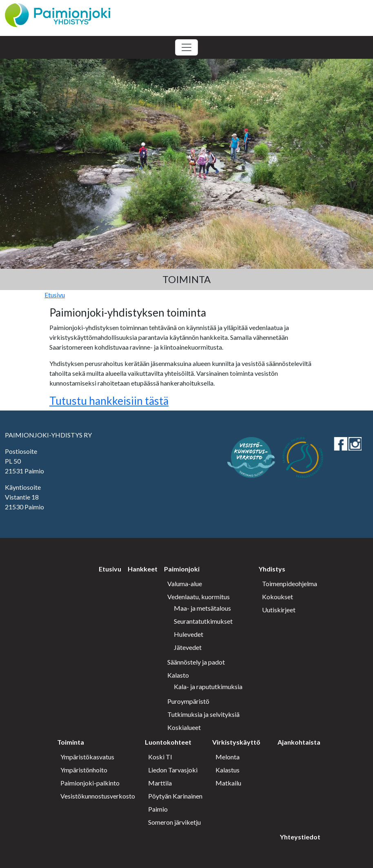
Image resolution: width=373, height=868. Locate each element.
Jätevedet (188, 647)
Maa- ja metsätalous (202, 608)
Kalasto (178, 675)
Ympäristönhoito (84, 770)
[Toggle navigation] (186, 47)
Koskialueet (184, 727)
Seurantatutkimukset (203, 621)
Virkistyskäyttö (236, 742)
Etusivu (55, 295)
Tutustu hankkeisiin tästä (109, 401)
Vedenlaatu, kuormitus (199, 597)
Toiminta (71, 742)
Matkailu (228, 783)
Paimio (158, 809)
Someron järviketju (174, 822)
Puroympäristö (188, 701)
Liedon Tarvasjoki (173, 770)
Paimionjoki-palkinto (90, 783)
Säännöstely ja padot (196, 662)
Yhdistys (272, 569)
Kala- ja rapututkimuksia (208, 686)
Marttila (160, 783)
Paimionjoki (182, 569)
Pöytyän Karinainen (175, 796)
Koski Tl (160, 757)
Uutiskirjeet (279, 610)
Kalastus (228, 770)
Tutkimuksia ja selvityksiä (203, 714)
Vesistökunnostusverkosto (98, 796)
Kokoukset (278, 597)
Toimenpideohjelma (290, 584)
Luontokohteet (168, 742)
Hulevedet (189, 634)
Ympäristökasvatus (87, 757)
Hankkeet (143, 569)
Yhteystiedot (300, 837)
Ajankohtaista (299, 742)
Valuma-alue (185, 584)
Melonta (228, 757)
